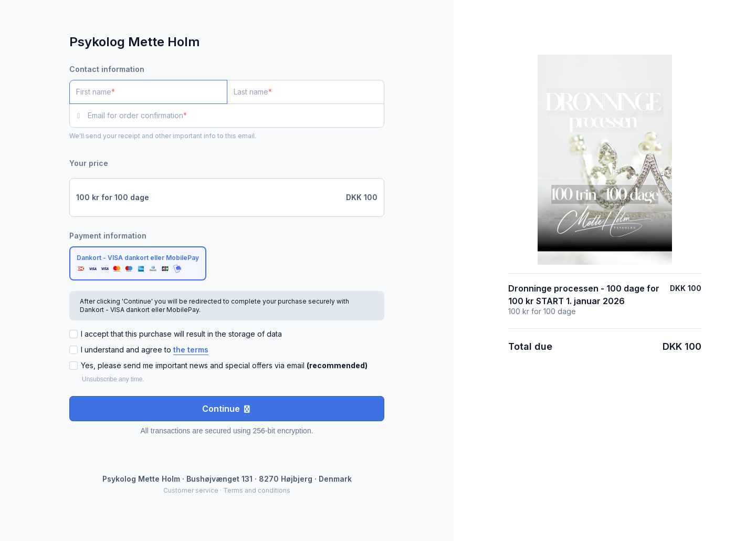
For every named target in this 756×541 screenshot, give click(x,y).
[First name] (148, 92)
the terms (191, 350)
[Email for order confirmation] (236, 116)
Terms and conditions (257, 490)
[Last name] (306, 92)
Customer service (191, 490)
